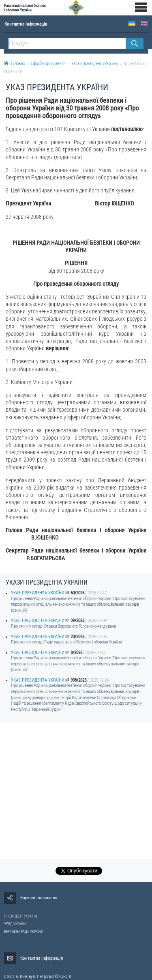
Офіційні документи (48, 64)
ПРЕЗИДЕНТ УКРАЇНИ (21, 916)
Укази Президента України (94, 64)
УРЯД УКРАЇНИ (15, 924)
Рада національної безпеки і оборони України (25, 8)
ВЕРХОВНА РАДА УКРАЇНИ (24, 932)
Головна (14, 64)
